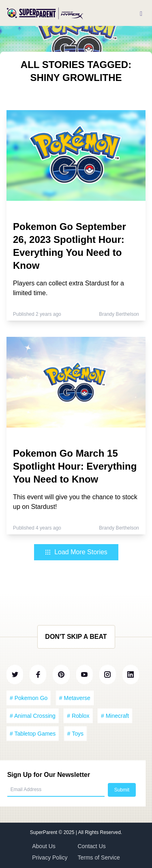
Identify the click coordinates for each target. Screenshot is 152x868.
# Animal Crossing (33, 716)
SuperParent (44, 832)
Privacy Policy (50, 857)
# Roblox (78, 716)
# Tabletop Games (33, 734)
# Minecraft (115, 716)
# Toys (75, 734)
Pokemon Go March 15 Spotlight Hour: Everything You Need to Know (75, 466)
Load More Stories (76, 552)
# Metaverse (75, 698)
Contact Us (92, 846)
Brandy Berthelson (119, 314)
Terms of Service (99, 857)
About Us (44, 846)
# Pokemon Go (29, 698)
